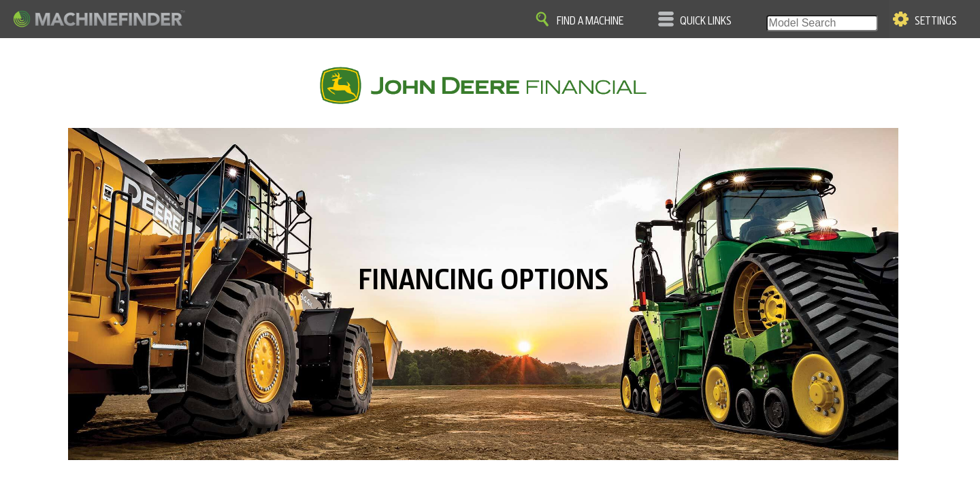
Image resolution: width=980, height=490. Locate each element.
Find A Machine (590, 21)
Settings (936, 21)
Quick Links (706, 21)
